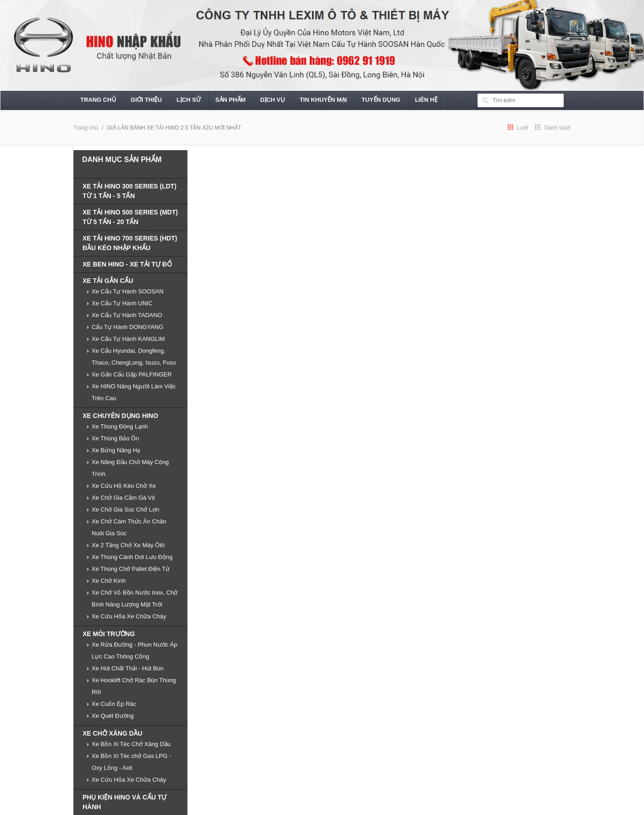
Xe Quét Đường (113, 716)
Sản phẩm (231, 100)
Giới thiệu (146, 100)
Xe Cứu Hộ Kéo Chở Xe (124, 486)
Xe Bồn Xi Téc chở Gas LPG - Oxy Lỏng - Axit (131, 762)
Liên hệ (426, 100)
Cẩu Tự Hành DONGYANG (127, 327)
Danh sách (553, 128)
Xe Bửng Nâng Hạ (116, 450)
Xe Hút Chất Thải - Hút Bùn (128, 668)
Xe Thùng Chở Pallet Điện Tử (131, 569)
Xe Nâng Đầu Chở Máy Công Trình (130, 468)
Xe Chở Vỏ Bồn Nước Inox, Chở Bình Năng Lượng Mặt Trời (135, 598)
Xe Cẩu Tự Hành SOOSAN (127, 291)
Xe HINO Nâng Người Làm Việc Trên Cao (134, 392)
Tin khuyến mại (323, 100)
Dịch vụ (272, 100)
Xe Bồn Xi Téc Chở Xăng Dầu (131, 744)
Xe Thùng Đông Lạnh (120, 426)
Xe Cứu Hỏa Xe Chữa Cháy (129, 616)
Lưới (518, 128)
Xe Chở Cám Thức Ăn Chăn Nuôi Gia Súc (129, 527)
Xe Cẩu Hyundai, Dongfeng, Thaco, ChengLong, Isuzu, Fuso (134, 357)
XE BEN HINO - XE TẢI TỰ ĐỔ (127, 264)
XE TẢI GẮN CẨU (108, 281)
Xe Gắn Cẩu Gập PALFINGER (132, 374)
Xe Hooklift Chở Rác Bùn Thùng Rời (134, 686)
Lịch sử (189, 100)
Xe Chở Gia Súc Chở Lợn (125, 509)
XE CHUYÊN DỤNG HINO (120, 416)
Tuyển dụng (381, 100)
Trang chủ (98, 100)
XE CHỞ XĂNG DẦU (112, 733)
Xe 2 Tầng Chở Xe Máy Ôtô (128, 545)
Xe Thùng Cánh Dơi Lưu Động (132, 557)
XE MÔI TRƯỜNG (109, 634)
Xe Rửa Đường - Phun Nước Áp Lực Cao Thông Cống (135, 650)
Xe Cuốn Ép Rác (114, 704)
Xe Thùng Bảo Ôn (115, 438)
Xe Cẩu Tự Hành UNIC (122, 303)
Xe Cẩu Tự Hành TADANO (127, 315)
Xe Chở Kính (109, 581)
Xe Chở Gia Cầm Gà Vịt (123, 498)
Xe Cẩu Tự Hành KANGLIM (128, 339)
